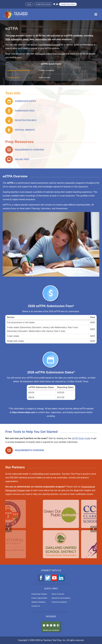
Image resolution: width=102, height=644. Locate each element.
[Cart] (54, 4)
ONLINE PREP (22, 159)
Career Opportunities (39, 598)
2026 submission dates (17, 39)
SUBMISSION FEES (25, 111)
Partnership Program (39, 594)
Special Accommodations (61, 598)
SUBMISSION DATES (25, 101)
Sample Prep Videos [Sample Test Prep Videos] (68, 4)
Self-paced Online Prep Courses (50, 54)
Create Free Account (43, 4)
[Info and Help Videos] (57, 4)
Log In (29, 4)
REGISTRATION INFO (26, 120)
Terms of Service (58, 594)
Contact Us (36, 606)
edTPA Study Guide (81, 438)
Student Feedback (38, 602)
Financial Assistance (59, 602)
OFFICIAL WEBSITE (25, 130)
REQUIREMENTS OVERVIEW (29, 150)
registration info (43, 39)
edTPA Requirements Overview (46, 45)
